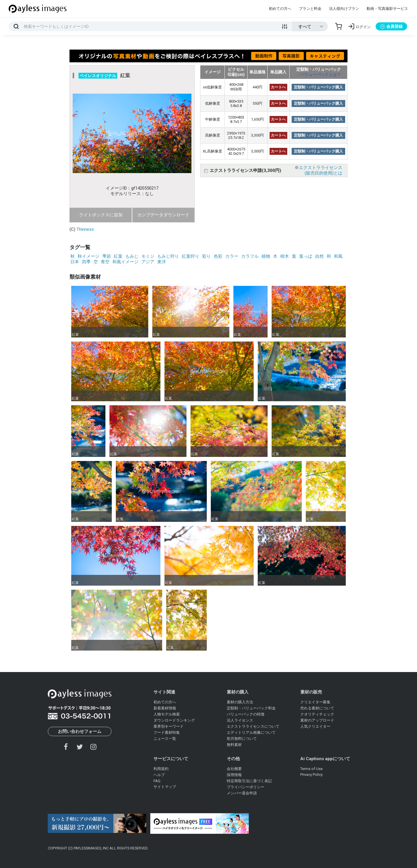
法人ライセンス (240, 720)
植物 (266, 256)
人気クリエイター (315, 726)
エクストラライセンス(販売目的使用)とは (321, 170)
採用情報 (234, 775)
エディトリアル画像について (251, 732)
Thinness (85, 229)
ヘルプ (159, 775)
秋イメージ (88, 256)
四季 (86, 262)
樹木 (285, 256)
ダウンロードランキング (174, 720)
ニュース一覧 (165, 739)
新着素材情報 (165, 708)
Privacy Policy (311, 775)
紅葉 (118, 256)
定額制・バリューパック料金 (251, 708)
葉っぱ (306, 256)
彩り (206, 256)
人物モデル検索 (167, 714)
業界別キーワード (169, 726)
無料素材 (234, 745)
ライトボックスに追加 (101, 215)
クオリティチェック (317, 714)
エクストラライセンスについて (253, 726)
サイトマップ (165, 787)
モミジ (148, 256)
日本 (75, 262)
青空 (105, 262)
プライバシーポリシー (246, 787)
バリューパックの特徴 (246, 714)
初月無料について (242, 739)
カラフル (250, 256)
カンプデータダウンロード (163, 215)
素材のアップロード (317, 720)
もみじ (132, 256)
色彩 (218, 256)
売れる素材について (317, 708)
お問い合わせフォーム (80, 731)
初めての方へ (280, 9)
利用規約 (161, 769)
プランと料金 (310, 9)
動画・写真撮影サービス (387, 9)
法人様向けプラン (344, 9)
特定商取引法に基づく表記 (249, 781)
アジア (148, 262)
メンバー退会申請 (242, 793)
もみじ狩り (168, 256)
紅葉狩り (191, 256)
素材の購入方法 (240, 702)
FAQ (157, 781)
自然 (319, 256)
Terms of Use (311, 769)
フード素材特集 (167, 732)
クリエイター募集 (315, 702)
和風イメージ (125, 262)
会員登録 (391, 26)
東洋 (162, 262)
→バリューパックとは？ (319, 75)
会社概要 (234, 769)
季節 (107, 256)
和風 (338, 256)
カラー (232, 256)
